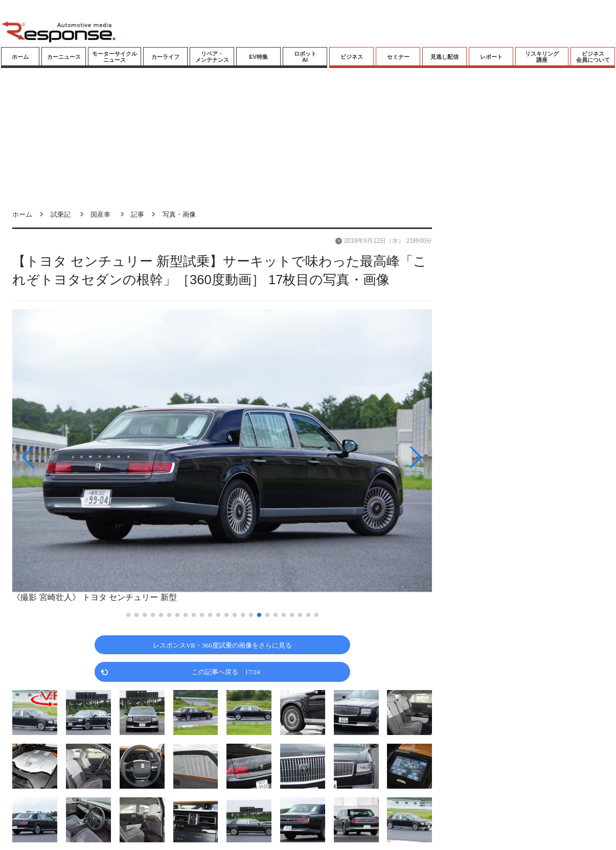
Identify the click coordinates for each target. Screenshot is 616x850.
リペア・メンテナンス (212, 57)
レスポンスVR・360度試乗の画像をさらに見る (222, 645)
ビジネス (352, 57)
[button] (75, 457)
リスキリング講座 (542, 57)
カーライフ (165, 57)
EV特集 (258, 57)
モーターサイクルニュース (115, 57)
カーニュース (64, 57)
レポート (491, 57)
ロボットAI (305, 57)
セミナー (398, 57)
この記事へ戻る (226, 671)
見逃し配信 (444, 57)
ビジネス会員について (593, 57)
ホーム (20, 57)
